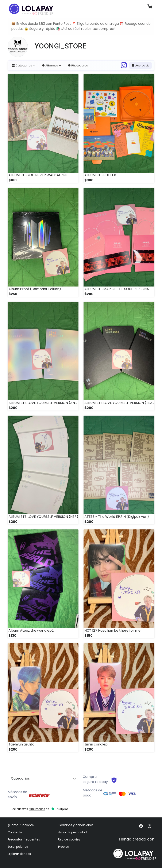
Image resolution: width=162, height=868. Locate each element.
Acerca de (140, 65)
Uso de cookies (69, 839)
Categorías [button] (22, 65)
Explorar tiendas (19, 854)
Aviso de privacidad (72, 832)
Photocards (78, 65)
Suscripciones (18, 847)
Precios (63, 847)
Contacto (15, 832)
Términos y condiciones (76, 825)
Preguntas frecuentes (24, 839)
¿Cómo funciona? (21, 825)
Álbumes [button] (50, 65)
